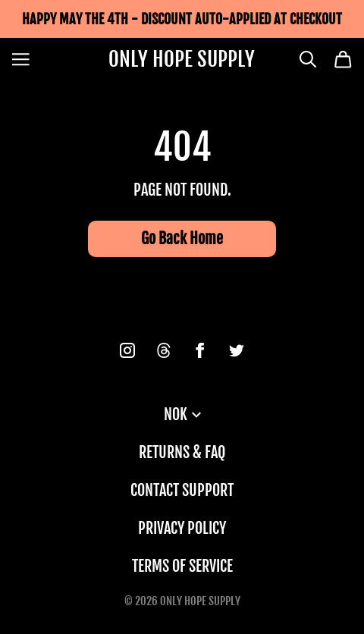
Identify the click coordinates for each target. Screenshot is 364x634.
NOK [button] (182, 414)
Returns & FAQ (182, 452)
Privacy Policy (182, 528)
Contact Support (182, 490)
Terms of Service (182, 566)
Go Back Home (182, 239)
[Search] (308, 60)
